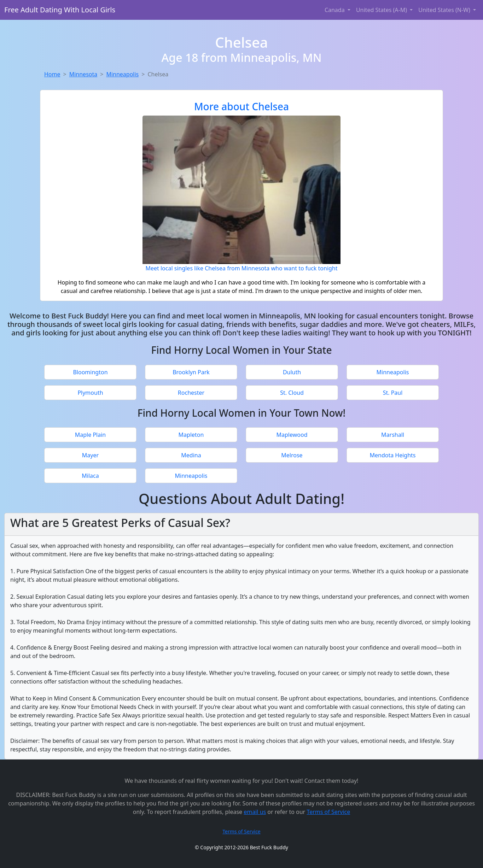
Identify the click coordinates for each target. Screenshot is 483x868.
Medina (191, 455)
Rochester (191, 393)
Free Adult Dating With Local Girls (60, 10)
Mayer (90, 455)
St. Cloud (292, 393)
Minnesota (83, 74)
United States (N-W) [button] (445, 10)
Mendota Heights (392, 455)
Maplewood (292, 435)
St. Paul (393, 393)
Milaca (90, 476)
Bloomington (90, 372)
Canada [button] (335, 10)
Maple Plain (90, 435)
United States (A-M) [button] (382, 10)
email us (255, 812)
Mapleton (191, 435)
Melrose (292, 455)
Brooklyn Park (191, 372)
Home (52, 74)
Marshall (393, 435)
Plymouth (90, 393)
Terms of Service (328, 812)
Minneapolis (122, 74)
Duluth (292, 372)
